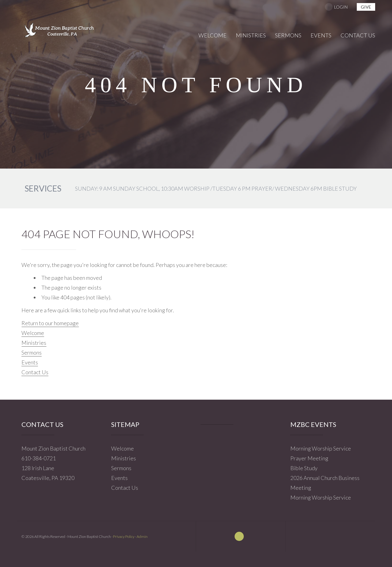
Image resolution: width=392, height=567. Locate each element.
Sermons (32, 352)
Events (30, 362)
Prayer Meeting (309, 458)
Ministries (34, 343)
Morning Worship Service (321, 448)
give (366, 7)
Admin (142, 537)
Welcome (33, 333)
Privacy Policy (124, 537)
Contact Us (35, 372)
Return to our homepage (50, 323)
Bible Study (304, 468)
